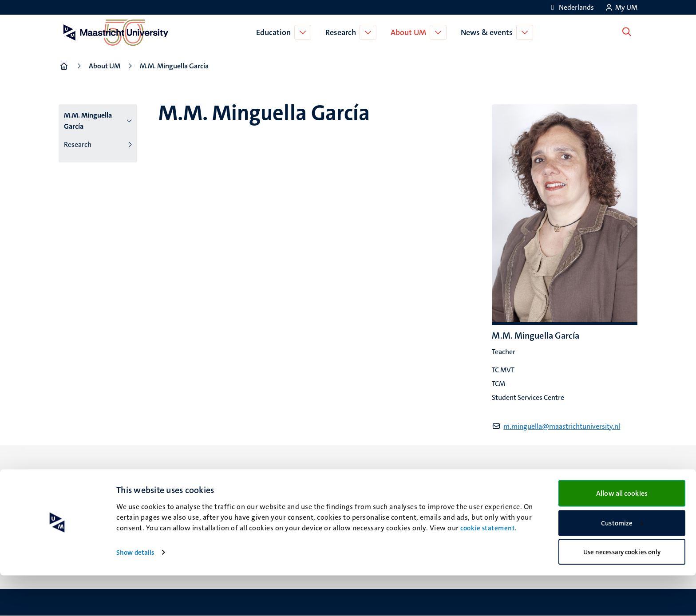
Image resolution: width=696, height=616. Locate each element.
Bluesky (370, 477)
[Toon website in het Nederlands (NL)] (571, 7)
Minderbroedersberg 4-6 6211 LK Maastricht (246, 495)
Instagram (374, 500)
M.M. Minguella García (88, 121)
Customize (622, 564)
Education (275, 32)
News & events (488, 32)
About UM (410, 32)
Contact (521, 477)
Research (342, 32)
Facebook (373, 488)
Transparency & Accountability (556, 488)
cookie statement (488, 569)
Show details (135, 593)
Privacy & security (536, 500)
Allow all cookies (622, 534)
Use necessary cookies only (622, 592)
